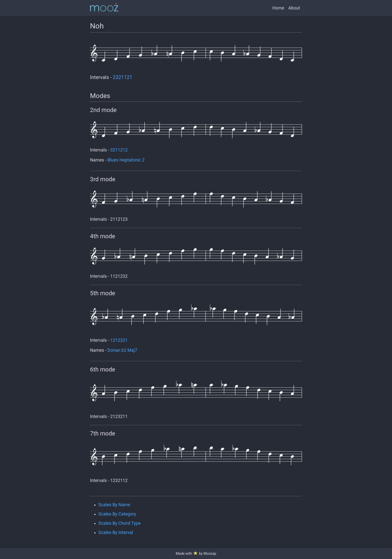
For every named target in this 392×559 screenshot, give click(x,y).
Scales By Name (114, 505)
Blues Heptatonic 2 (126, 160)
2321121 (122, 77)
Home (278, 8)
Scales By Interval (116, 532)
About (294, 8)
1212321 (119, 340)
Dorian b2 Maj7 (122, 350)
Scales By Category (117, 514)
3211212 (119, 150)
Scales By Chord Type (120, 523)
